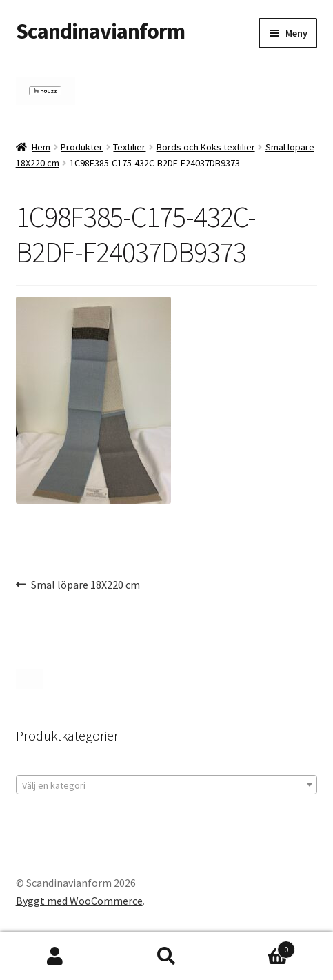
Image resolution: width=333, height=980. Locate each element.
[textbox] (167, 785)
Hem (41, 147)
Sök (166, 957)
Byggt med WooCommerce (79, 901)
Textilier (129, 147)
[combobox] (167, 785)
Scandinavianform (100, 31)
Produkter (82, 147)
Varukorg (259, 947)
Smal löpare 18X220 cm (85, 585)
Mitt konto (55, 957)
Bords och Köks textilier (206, 147)
